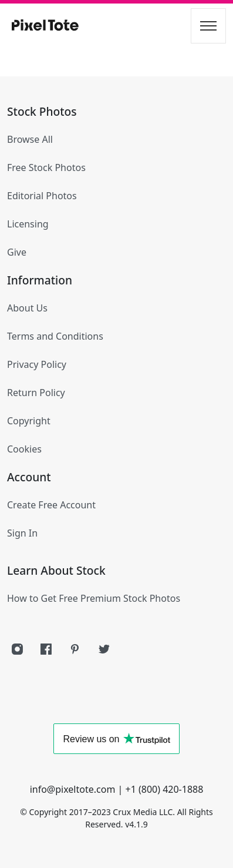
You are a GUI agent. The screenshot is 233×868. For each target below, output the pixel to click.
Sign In (22, 533)
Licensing (28, 224)
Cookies (24, 449)
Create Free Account (51, 505)
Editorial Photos (42, 196)
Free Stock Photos (46, 167)
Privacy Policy (37, 364)
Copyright (29, 421)
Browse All (30, 139)
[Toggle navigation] (208, 26)
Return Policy (36, 393)
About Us (27, 308)
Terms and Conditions (55, 336)
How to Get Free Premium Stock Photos (94, 598)
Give (17, 252)
